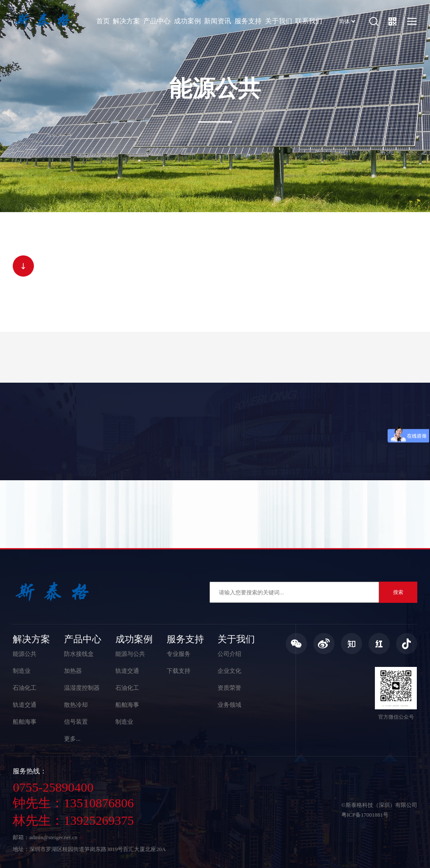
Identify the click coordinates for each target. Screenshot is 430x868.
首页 (103, 21)
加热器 (73, 671)
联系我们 (309, 21)
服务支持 (248, 21)
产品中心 (157, 21)
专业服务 (179, 654)
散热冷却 (76, 705)
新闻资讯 (218, 21)
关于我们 (279, 21)
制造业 (22, 671)
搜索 (398, 592)
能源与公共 (130, 654)
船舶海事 (25, 722)
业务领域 (229, 705)
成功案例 (187, 21)
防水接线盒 (79, 654)
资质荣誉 (229, 688)
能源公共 (25, 654)
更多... (72, 739)
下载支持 (179, 671)
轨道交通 (25, 705)
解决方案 (126, 21)
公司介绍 (229, 654)
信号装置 (76, 722)
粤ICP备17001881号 (365, 815)
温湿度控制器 (82, 688)
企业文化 (229, 671)
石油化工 (25, 688)
